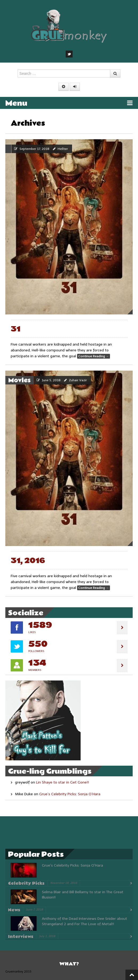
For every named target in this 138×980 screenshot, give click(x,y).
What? (69, 964)
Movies (19, 380)
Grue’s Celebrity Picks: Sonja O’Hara (70, 794)
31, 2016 (28, 561)
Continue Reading (94, 356)
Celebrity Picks (26, 883)
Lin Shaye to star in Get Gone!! (62, 782)
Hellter (63, 149)
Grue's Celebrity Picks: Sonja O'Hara (72, 865)
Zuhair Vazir (78, 380)
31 (15, 329)
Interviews (21, 937)
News (14, 910)
